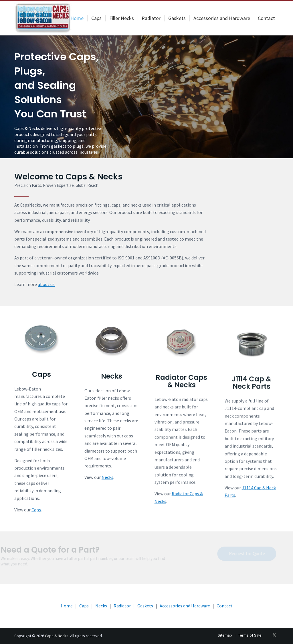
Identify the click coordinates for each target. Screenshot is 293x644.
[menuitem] (77, 18)
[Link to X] (274, 635)
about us (46, 284)
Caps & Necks (57, 636)
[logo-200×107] (43, 18)
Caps (41, 462)
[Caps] (41, 427)
